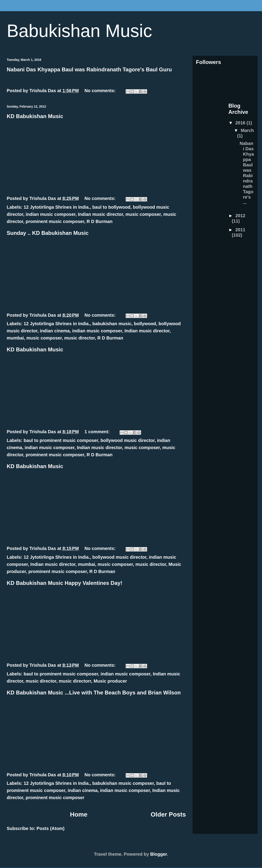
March (247, 130)
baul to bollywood (111, 207)
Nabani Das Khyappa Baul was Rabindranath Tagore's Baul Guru (89, 69)
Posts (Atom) (50, 828)
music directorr (75, 681)
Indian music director (100, 214)
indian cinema (55, 331)
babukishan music (112, 324)
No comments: (101, 91)
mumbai (15, 338)
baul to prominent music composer (61, 440)
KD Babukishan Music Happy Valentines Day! (64, 583)
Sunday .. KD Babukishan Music (48, 233)
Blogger (159, 854)
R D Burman (100, 221)
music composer (143, 214)
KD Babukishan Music (35, 116)
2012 (240, 216)
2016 (241, 123)
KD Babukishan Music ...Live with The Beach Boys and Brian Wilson (94, 693)
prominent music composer (55, 221)
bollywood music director (128, 440)
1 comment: (98, 432)
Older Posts (168, 814)
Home (79, 814)
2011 (240, 230)
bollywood (145, 324)
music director (80, 338)
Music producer (110, 681)
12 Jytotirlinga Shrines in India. (57, 207)
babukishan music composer (123, 783)
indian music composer (50, 214)
